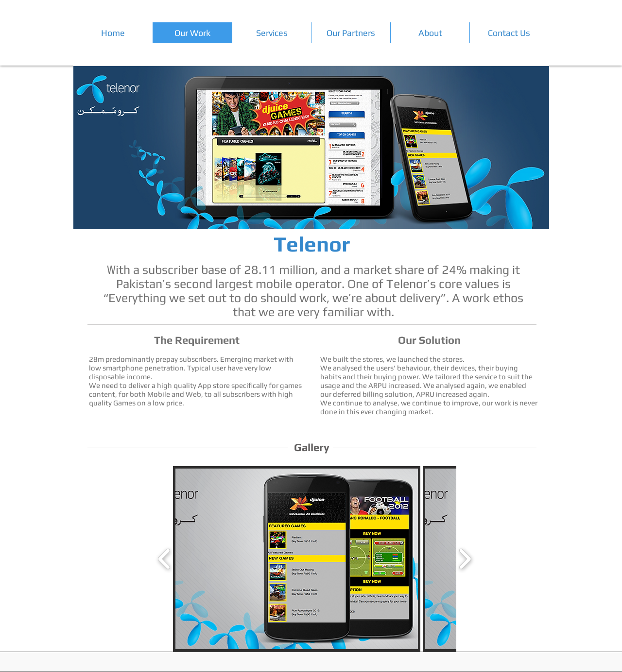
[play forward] (465, 559)
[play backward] (164, 559)
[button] (297, 559)
